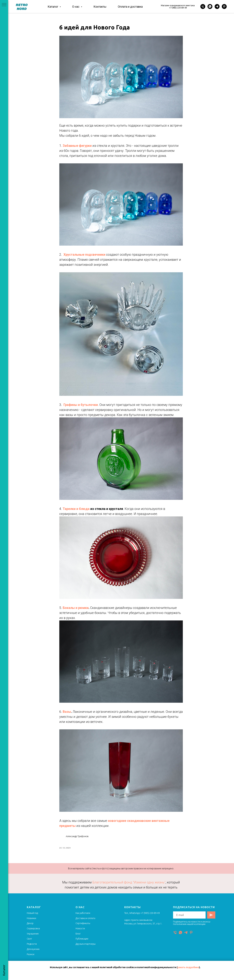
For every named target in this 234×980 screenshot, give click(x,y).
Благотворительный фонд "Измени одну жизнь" (129, 885)
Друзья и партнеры (86, 947)
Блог (78, 937)
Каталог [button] (53, 7)
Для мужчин (33, 952)
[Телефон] (203, 7)
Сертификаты (83, 926)
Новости (80, 932)
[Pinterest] (224, 7)
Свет (29, 942)
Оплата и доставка (130, 7)
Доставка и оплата (85, 921)
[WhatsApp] (210, 7)
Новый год (32, 916)
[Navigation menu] (4, 5)
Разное (31, 957)
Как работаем (83, 916)
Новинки (31, 921)
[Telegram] (217, 7)
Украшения (33, 937)
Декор (30, 926)
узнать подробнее (188, 967)
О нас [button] (76, 7)
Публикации (82, 942)
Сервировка (33, 932)
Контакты (100, 7)
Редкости (32, 947)
